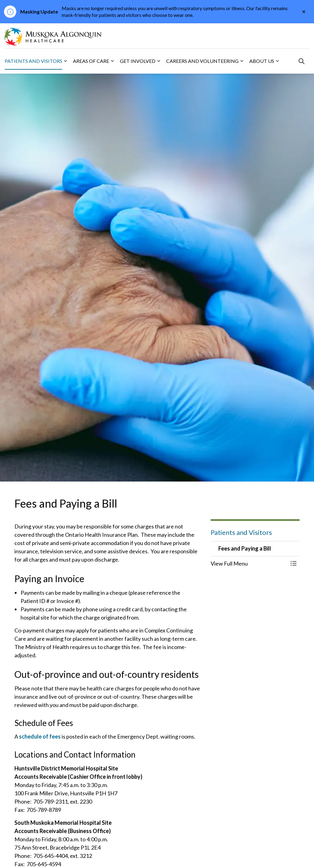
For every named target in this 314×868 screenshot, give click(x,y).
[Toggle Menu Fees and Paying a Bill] (293, 564)
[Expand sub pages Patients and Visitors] (65, 61)
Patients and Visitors (33, 61)
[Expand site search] (301, 61)
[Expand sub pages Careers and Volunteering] (242, 61)
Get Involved (138, 61)
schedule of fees (40, 736)
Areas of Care (91, 61)
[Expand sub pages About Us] (277, 61)
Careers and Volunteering (202, 61)
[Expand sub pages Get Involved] (159, 61)
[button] (249, 564)
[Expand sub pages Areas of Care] (112, 61)
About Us (262, 61)
